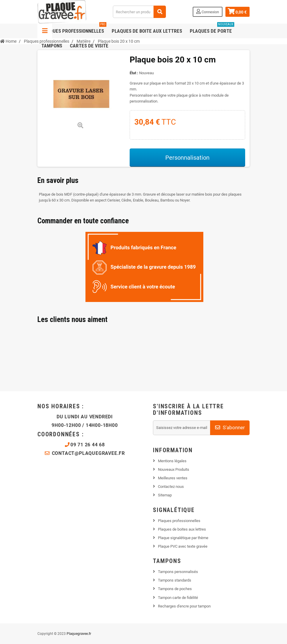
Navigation (45, 31)
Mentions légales (172, 461)
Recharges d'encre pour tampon (184, 606)
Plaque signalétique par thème (183, 538)
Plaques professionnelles (74, 29)
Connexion (208, 11)
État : (134, 73)
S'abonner (230, 427)
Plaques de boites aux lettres (182, 529)
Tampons (52, 46)
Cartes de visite (89, 46)
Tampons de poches (175, 589)
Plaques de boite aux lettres (147, 31)
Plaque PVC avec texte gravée (183, 546)
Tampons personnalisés (178, 572)
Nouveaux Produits (174, 469)
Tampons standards (175, 580)
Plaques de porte (212, 29)
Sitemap (165, 495)
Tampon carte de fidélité (178, 598)
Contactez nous (171, 487)
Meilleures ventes (173, 478)
